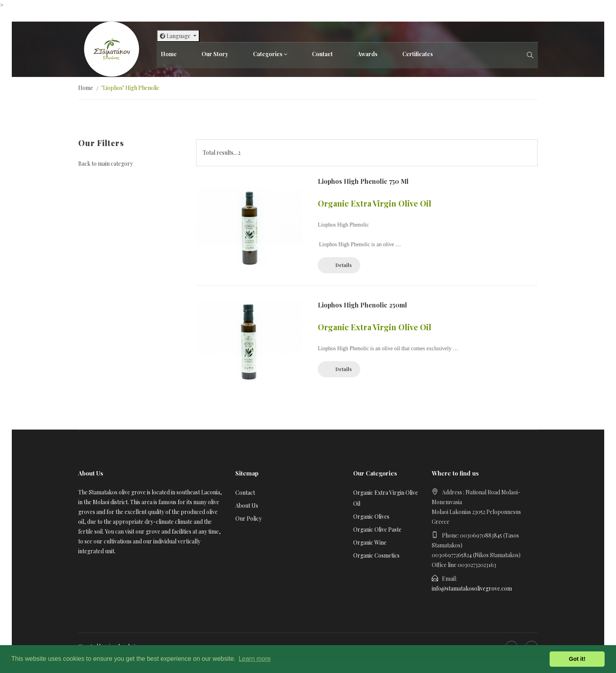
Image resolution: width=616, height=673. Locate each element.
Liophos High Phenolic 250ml (362, 305)
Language (176, 36)
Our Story (215, 54)
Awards (368, 54)
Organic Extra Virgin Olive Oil (386, 498)
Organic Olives (371, 517)
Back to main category (105, 164)
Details (344, 265)
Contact (322, 54)
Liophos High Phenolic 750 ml (363, 181)
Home (169, 54)
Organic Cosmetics (376, 555)
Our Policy (248, 518)
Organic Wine (370, 542)
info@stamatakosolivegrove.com (472, 588)
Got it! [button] (577, 659)
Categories (268, 54)
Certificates (418, 54)
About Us (247, 506)
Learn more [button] (255, 659)
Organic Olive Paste (377, 529)
